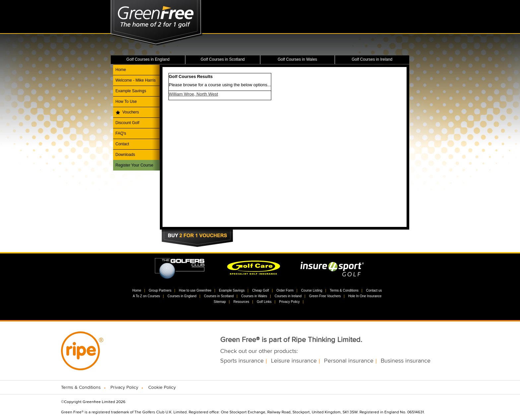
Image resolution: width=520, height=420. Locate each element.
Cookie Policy (162, 387)
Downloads (125, 155)
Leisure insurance (294, 361)
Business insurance (406, 361)
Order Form (285, 290)
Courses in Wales (254, 296)
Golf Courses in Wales (297, 59)
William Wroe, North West (193, 94)
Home (121, 70)
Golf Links (264, 302)
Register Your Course (134, 165)
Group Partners (160, 290)
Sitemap (220, 302)
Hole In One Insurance (365, 296)
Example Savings (131, 91)
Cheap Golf (260, 290)
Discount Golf (127, 123)
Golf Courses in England (148, 59)
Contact (122, 144)
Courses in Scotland (219, 296)
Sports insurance (242, 361)
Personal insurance (349, 361)
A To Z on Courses (146, 296)
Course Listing (312, 290)
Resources (241, 302)
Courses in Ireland (288, 296)
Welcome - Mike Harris (135, 80)
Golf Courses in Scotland (223, 59)
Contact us (374, 290)
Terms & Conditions (344, 290)
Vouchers (131, 112)
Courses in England (182, 296)
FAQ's (121, 133)
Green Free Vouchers (325, 296)
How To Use (126, 102)
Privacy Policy (289, 302)
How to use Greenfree (195, 290)
